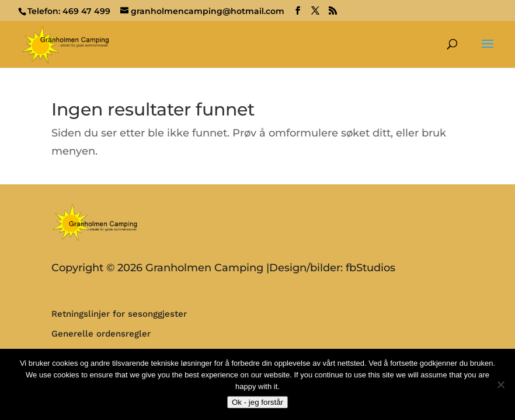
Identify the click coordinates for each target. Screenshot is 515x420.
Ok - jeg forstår (257, 402)
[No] (500, 384)
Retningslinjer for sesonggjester (119, 314)
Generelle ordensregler (101, 334)
